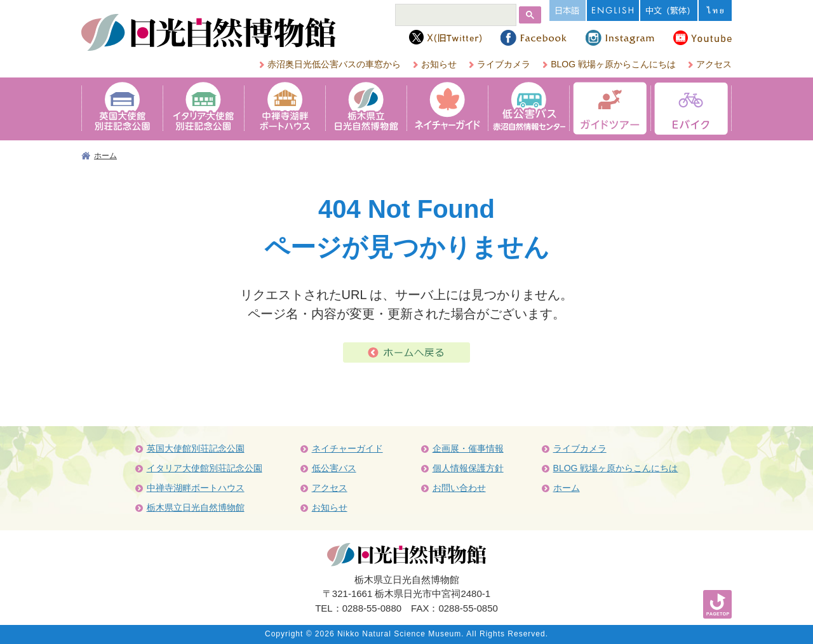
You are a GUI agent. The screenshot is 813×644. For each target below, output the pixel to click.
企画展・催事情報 (468, 448)
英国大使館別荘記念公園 (196, 448)
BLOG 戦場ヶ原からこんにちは (613, 64)
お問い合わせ (459, 488)
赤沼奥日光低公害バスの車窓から (334, 64)
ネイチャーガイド (347, 448)
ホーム (105, 156)
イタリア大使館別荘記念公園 (205, 468)
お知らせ (439, 64)
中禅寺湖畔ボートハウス (196, 488)
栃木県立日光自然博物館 (196, 507)
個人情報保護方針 (468, 468)
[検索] (455, 16)
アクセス (714, 64)
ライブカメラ (504, 64)
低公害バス (334, 468)
